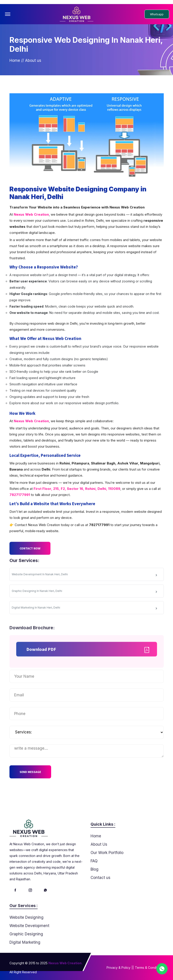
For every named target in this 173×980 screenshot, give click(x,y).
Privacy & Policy (118, 968)
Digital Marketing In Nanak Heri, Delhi (85, 623)
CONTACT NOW (30, 564)
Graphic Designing (26, 949)
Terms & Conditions (149, 968)
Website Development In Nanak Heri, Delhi (85, 590)
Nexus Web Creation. (65, 963)
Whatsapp (157, 14)
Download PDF (88, 664)
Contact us (100, 893)
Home (15, 65)
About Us (99, 860)
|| (133, 968)
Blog (94, 885)
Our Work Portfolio (107, 868)
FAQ (94, 876)
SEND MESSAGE (30, 772)
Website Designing (26, 933)
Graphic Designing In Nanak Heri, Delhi (85, 607)
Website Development (29, 941)
